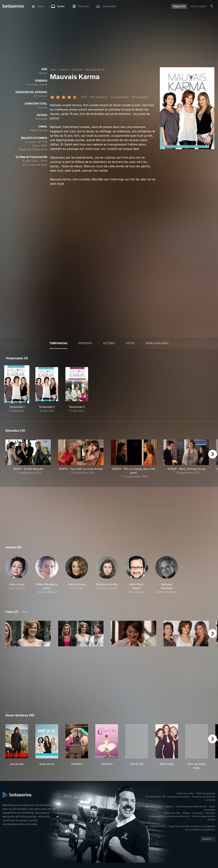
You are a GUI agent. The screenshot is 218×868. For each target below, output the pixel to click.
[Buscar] (212, 6)
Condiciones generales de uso (191, 806)
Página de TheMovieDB (33, 149)
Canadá (43, 73)
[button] (17, 575)
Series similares (157, 343)
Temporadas (58, 343)
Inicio (53, 70)
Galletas (169, 806)
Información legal (154, 806)
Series (64, 70)
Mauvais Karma (95, 70)
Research (210, 813)
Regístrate (179, 6)
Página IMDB (40, 146)
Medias (186, 813)
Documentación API (156, 797)
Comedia (77, 70)
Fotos (130, 343)
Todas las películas (206, 793)
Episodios (85, 343)
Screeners (198, 813)
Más (24, 612)
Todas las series (185, 793)
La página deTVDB (36, 142)
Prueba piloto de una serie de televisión (169, 816)
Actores (109, 343)
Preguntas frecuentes (179, 797)
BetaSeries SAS (172, 813)
